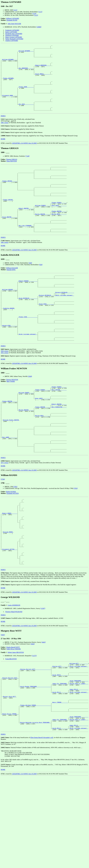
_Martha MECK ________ (59, 237)
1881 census (5, 136)
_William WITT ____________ (79, 731)
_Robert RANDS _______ (9, 570)
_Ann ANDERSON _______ (26, 73)
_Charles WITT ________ (60, 735)
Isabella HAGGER (9, 342)
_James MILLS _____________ (79, 762)
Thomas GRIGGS (12, 173)
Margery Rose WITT (10, 771)
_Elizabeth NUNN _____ (9, 106)
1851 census (5, 393)
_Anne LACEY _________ (59, 227)
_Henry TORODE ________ (60, 778)
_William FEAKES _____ (42, 227)
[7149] (27, 170)
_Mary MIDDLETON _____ (59, 452)
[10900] (39, 27)
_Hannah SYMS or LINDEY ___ (79, 756)
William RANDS (8, 593)
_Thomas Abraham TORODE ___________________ (35, 781)
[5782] (15, 541)
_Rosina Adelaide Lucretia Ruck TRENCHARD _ (35, 802)
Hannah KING (11, 297)
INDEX (3, 129)
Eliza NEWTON (12, 175)
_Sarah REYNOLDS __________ (28, 330)
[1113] (40, 12)
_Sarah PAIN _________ (46, 337)
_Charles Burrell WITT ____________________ (35, 738)
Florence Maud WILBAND (14, 679)
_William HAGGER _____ (9, 320)
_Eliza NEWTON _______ (9, 241)
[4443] (43, 710)
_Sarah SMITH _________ (60, 745)
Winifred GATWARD (12, 35)
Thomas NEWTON (12, 420)
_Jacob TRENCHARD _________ (79, 752)
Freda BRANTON (11, 727)
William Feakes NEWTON (11, 467)
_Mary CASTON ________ (59, 431)
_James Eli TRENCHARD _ (60, 756)
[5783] (76, 542)
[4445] (3, 702)
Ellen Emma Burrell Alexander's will (42, 819)
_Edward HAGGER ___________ (28, 309)
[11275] (34, 723)
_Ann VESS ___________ (26, 116)
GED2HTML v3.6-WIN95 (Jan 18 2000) (24, 157)
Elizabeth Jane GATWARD (14, 34)
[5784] (3, 533)
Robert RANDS (11, 546)
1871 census (5, 517)
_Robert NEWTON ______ (26, 230)
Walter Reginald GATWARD (14, 39)
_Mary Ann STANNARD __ (26, 251)
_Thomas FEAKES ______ (59, 224)
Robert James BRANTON (16, 720)
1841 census (5, 392)
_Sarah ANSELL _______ (42, 80)
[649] (30, 290)
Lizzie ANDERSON (14, 673)
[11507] (43, 676)
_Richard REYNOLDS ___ (46, 327)
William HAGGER (12, 295)
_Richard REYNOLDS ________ (64, 323)
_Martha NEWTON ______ (42, 237)
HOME (3, 152)
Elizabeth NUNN (12, 20)
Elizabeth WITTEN (13, 547)
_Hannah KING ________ (9, 363)
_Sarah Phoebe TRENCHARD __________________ (35, 759)
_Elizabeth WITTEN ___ (9, 614)
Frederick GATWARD (12, 30)
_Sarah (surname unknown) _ (28, 373)
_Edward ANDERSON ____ (42, 69)
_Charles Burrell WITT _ (10, 749)
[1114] (34, 13)
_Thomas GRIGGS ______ (9, 198)
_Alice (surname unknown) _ (79, 735)
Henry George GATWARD (14, 37)
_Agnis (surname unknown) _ (64, 327)
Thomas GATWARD (9, 85)
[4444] (33, 712)
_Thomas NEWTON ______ (59, 234)
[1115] (36, 15)
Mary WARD (11, 422)
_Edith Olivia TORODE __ (10, 792)
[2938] (30, 417)
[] (3, 133)
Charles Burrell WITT (13, 715)
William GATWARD (13, 18)
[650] (41, 292)
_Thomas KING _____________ (28, 353)
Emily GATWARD (11, 32)
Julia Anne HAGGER (14, 24)
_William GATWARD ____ (26, 52)
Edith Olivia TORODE (14, 717)
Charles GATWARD (12, 41)
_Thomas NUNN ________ (26, 95)
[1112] (15, 10)
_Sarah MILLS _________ (60, 766)
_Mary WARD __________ (9, 488)
